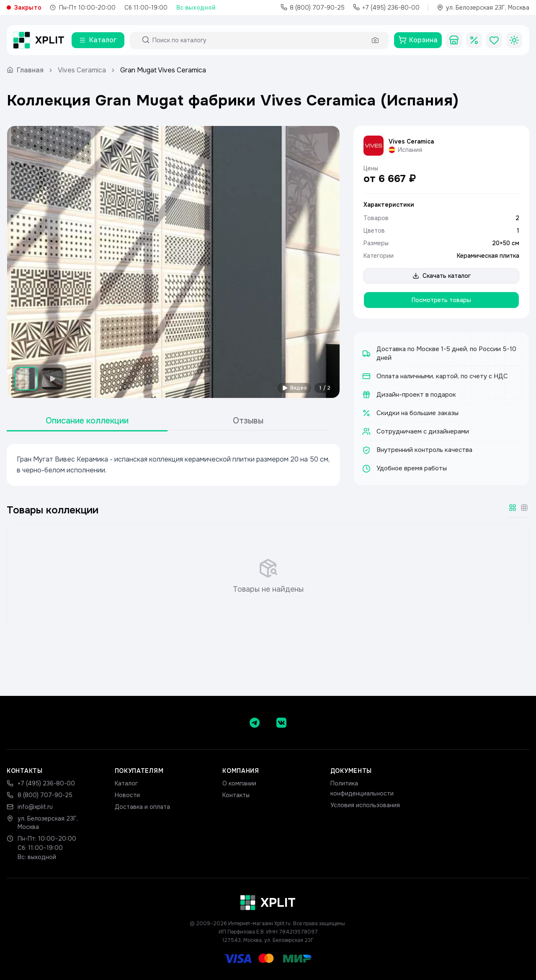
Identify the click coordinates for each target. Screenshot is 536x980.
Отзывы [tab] (248, 421)
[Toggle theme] (514, 40)
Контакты (236, 795)
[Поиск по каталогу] (259, 40)
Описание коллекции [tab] (87, 421)
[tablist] (167, 421)
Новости (127, 795)
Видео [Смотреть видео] (294, 388)
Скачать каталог (442, 276)
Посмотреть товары (441, 300)
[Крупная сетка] (513, 508)
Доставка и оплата (142, 807)
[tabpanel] (173, 465)
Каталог (126, 783)
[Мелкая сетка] (524, 508)
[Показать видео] (52, 379)
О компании (239, 783)
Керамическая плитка (488, 256)
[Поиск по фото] (375, 40)
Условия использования (365, 805)
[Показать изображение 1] (26, 379)
